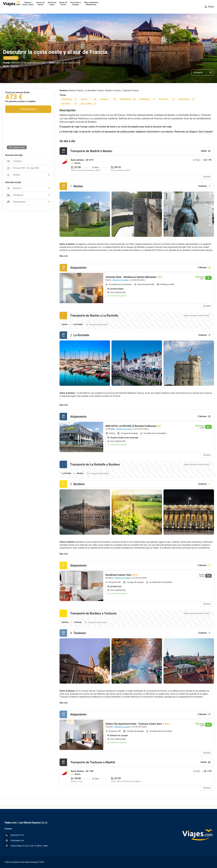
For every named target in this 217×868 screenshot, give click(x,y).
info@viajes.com (17, 841)
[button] (66, 214)
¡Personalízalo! (28, 109)
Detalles (207, 177)
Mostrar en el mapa (121, 280)
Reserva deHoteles (41, 3)
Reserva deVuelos (52, 3)
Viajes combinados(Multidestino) (91, 3)
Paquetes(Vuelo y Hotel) (28, 3)
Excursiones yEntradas (76, 3)
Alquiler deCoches (63, 3)
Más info (64, 256)
